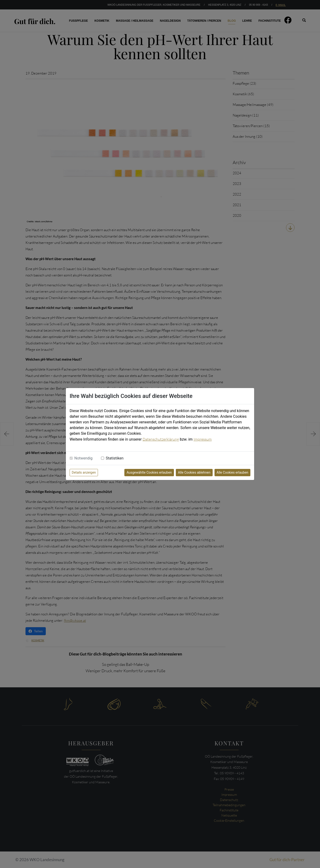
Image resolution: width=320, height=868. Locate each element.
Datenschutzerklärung (161, 439)
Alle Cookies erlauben (232, 472)
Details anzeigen (84, 472)
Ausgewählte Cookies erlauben (149, 472)
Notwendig (83, 458)
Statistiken (115, 458)
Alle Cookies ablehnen (194, 472)
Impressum (203, 439)
